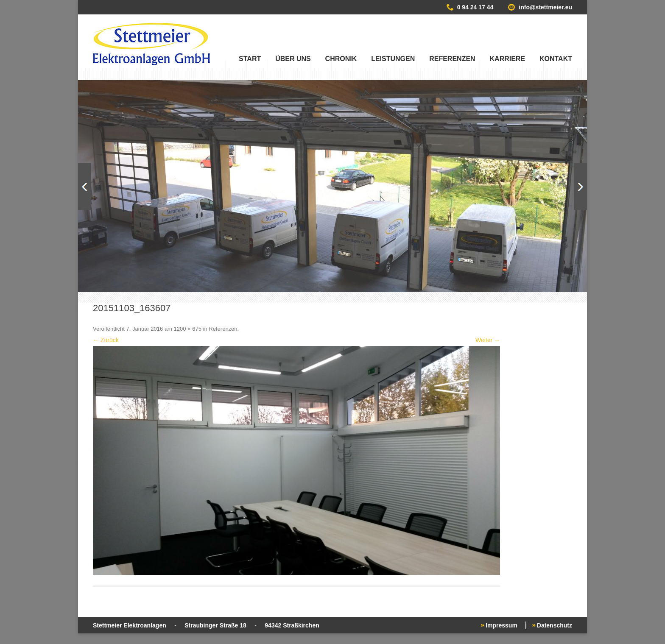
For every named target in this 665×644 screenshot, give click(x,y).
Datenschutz (555, 625)
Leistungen (393, 59)
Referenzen (452, 59)
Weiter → (488, 340)
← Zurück (106, 340)
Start (250, 59)
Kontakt (556, 59)
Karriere (508, 59)
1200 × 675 (188, 329)
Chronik (341, 59)
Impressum (502, 625)
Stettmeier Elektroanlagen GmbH (151, 44)
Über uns (293, 59)
